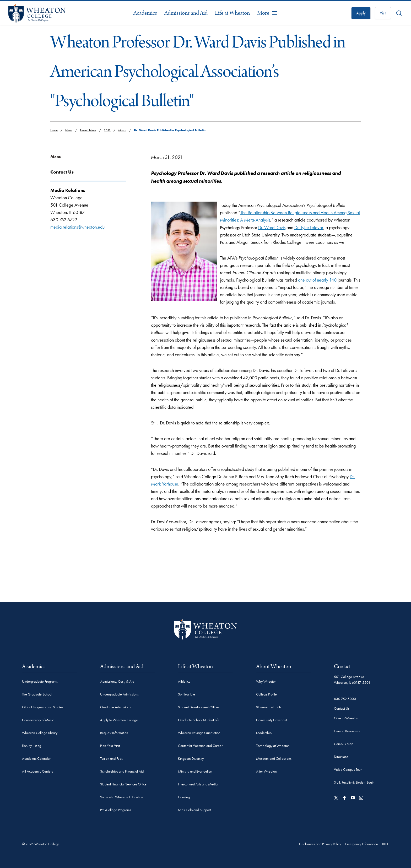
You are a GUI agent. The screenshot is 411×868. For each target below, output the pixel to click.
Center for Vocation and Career (200, 746)
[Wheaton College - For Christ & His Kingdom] (206, 629)
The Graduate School (37, 694)
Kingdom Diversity (191, 758)
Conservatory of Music (38, 720)
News (69, 130)
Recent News (88, 130)
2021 (107, 130)
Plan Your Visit (110, 746)
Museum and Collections (274, 758)
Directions (341, 757)
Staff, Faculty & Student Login (354, 782)
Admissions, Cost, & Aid (117, 681)
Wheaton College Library (40, 733)
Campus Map (344, 744)
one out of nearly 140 (317, 280)
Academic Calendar (36, 758)
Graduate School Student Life (199, 720)
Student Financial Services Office (123, 784)
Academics (145, 13)
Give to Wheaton (346, 718)
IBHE (386, 844)
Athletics (184, 681)
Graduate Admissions (115, 707)
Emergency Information (362, 844)
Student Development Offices (199, 707)
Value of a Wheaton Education (122, 797)
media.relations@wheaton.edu (77, 227)
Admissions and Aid (186, 13)
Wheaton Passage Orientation (199, 733)
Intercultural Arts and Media (198, 784)
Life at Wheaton (232, 13)
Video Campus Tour (348, 769)
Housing (184, 797)
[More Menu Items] (267, 13)
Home (54, 130)
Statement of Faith (269, 707)
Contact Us (342, 708)
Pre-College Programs (116, 810)
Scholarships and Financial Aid (122, 771)
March (122, 130)
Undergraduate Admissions (119, 694)
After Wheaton (266, 771)
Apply (361, 13)
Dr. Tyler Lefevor (309, 227)
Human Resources (347, 731)
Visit (383, 13)
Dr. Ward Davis (272, 227)
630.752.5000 (345, 699)
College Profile (266, 694)
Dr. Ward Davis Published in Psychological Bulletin (170, 130)
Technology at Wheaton (273, 746)
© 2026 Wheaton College (41, 844)
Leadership (264, 733)
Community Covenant (272, 720)
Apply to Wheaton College (119, 720)
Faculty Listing (32, 746)
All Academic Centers (37, 771)
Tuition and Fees (111, 758)
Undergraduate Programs (40, 681)
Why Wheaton (266, 681)
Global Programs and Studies (43, 707)
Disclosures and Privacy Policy (320, 844)
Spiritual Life (186, 694)
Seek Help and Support (194, 810)
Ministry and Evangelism (195, 771)
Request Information (114, 733)
